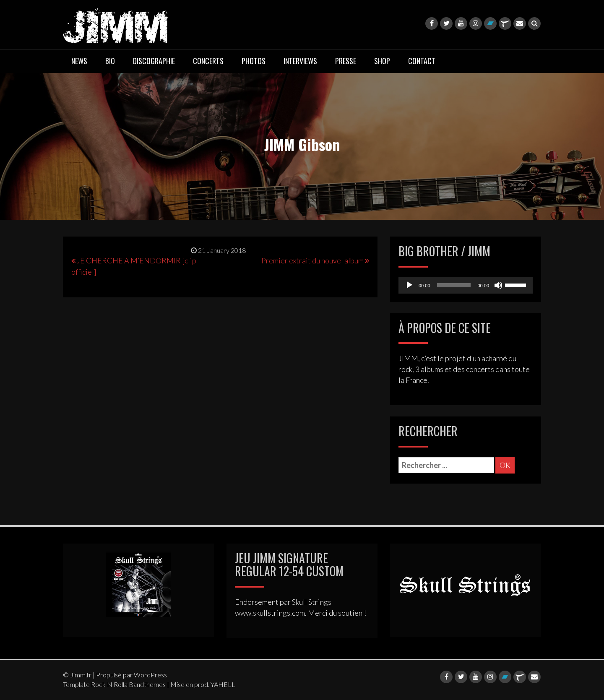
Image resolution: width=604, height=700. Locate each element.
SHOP (382, 61)
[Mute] (498, 285)
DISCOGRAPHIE (154, 61)
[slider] (454, 285)
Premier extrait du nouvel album (312, 260)
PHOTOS (254, 61)
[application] (466, 285)
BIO (110, 61)
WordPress (150, 675)
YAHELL (223, 684)
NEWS (79, 61)
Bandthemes (147, 684)
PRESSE (346, 61)
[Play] (409, 285)
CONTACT (422, 61)
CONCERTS (208, 61)
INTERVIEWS (300, 61)
